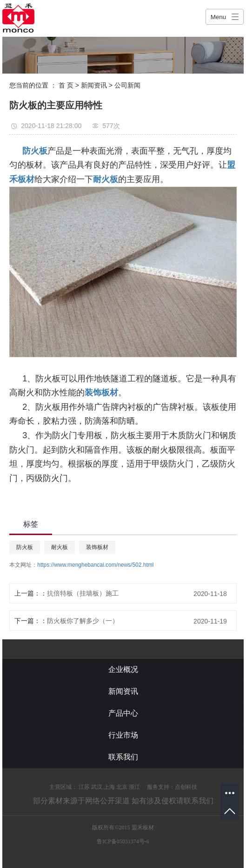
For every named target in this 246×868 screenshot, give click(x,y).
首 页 (66, 85)
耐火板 (60, 547)
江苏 (84, 787)
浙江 (134, 787)
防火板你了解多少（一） (83, 621)
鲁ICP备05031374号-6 (123, 841)
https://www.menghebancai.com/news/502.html (95, 565)
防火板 (25, 547)
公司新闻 (127, 85)
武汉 (97, 787)
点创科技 (186, 787)
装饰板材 (97, 547)
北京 (122, 787)
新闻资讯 (94, 85)
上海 (109, 787)
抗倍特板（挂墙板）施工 (83, 593)
